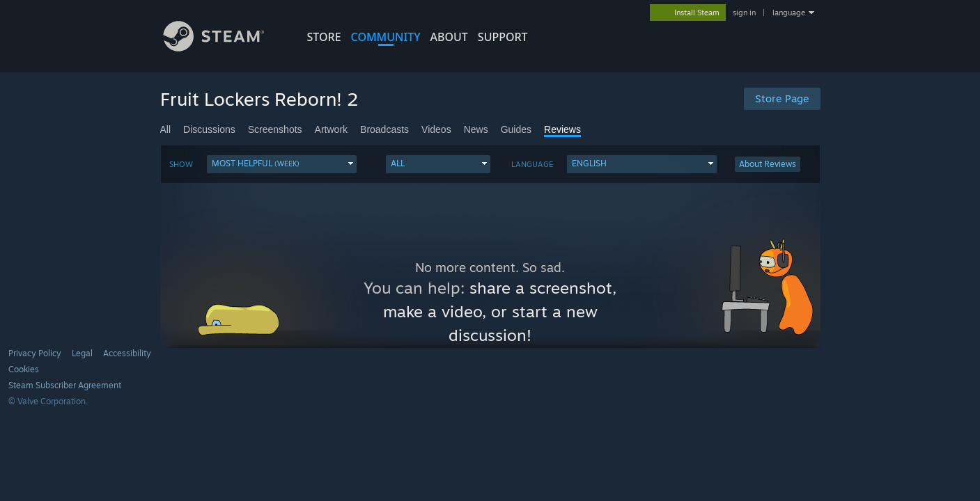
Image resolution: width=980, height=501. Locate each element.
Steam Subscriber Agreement (65, 385)
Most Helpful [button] (256, 163)
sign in (744, 13)
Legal (82, 353)
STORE (324, 37)
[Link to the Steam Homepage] (224, 48)
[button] (282, 164)
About (449, 37)
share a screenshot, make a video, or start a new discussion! (500, 311)
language (789, 13)
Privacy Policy (35, 353)
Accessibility (127, 353)
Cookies (24, 369)
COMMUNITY (386, 37)
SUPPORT (503, 37)
